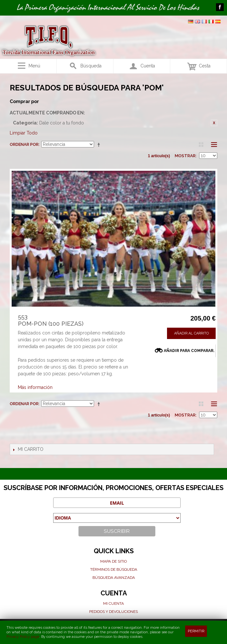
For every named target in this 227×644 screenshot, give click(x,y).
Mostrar (185, 156)
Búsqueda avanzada (114, 578)
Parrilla (201, 145)
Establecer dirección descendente (100, 145)
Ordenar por (24, 144)
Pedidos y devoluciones (113, 612)
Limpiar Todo (24, 133)
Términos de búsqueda (114, 569)
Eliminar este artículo (214, 123)
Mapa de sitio (113, 561)
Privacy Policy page (23, 637)
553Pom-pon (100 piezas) (51, 320)
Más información (35, 387)
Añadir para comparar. (189, 351)
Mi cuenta (113, 603)
